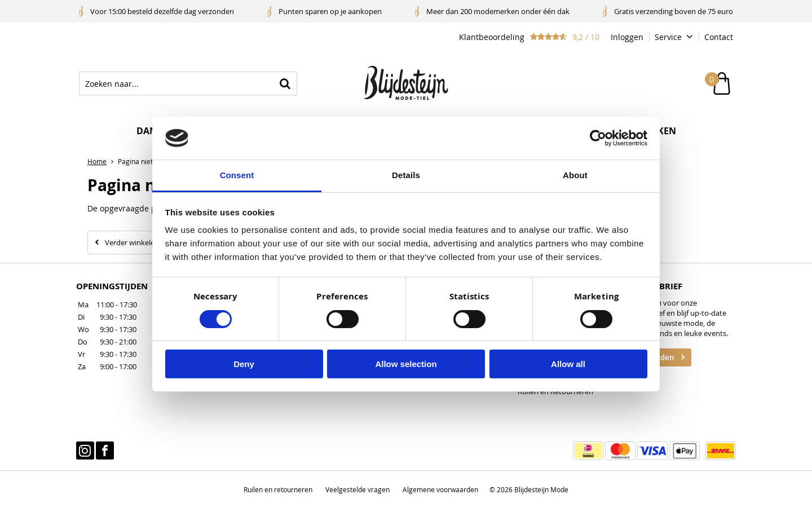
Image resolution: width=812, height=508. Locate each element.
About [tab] (575, 175)
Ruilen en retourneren (278, 489)
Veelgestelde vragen (358, 489)
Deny (244, 364)
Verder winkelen (132, 242)
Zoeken (285, 83)
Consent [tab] (237, 175)
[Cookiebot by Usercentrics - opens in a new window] (598, 138)
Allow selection (406, 364)
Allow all (568, 364)
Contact (719, 37)
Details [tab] (406, 175)
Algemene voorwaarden (440, 489)
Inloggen (627, 37)
